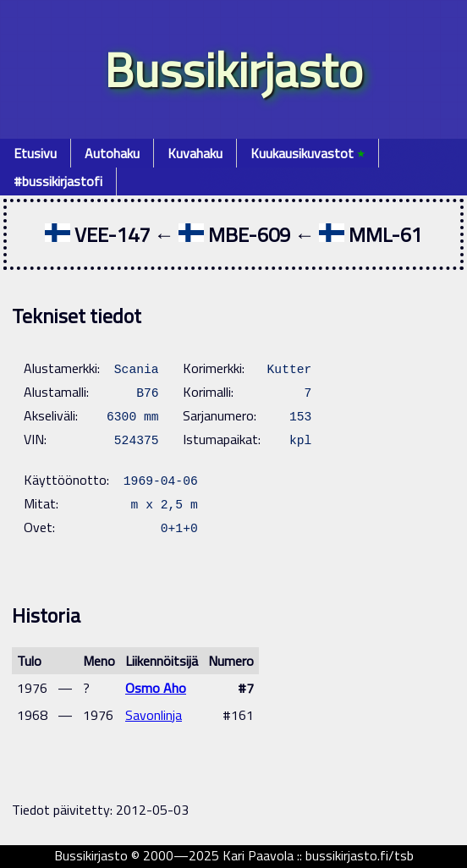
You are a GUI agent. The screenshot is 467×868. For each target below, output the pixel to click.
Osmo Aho (156, 688)
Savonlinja (154, 715)
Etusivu (35, 153)
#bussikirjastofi (58, 181)
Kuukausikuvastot (308, 153)
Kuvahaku (195, 153)
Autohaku (112, 153)
